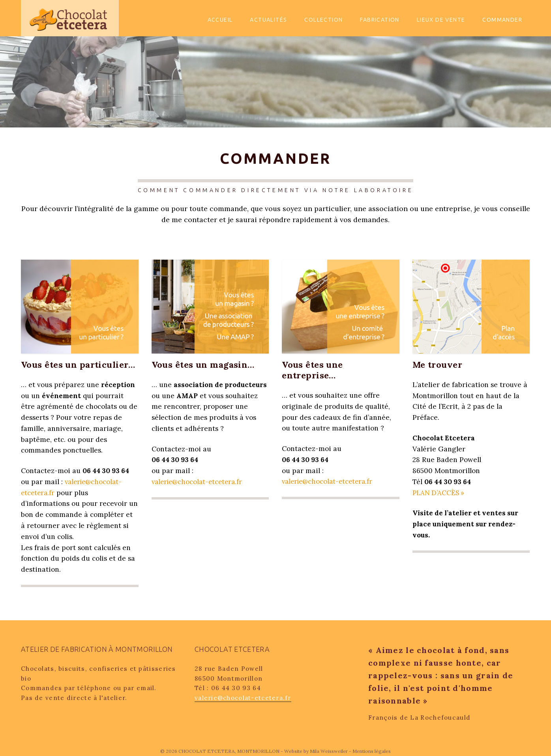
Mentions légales (372, 751)
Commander (502, 20)
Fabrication (380, 20)
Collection (323, 20)
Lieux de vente (441, 20)
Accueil (220, 20)
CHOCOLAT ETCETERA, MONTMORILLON (230, 751)
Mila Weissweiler (329, 751)
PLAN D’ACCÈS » (439, 493)
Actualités (268, 20)
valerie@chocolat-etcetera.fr (198, 482)
